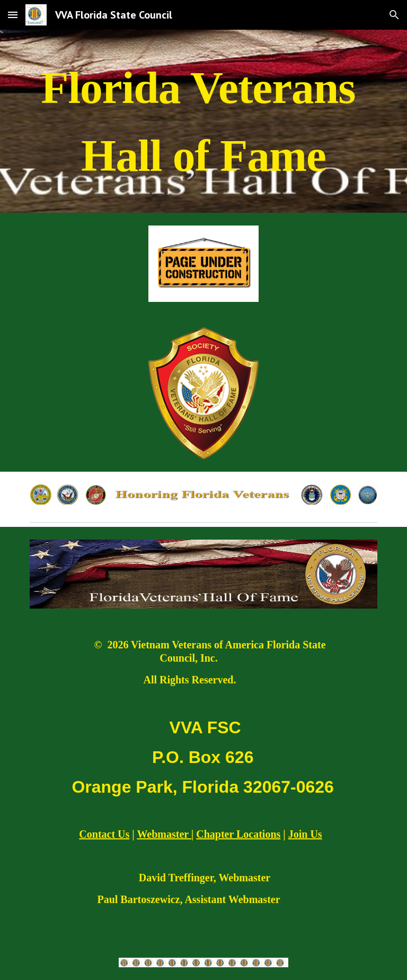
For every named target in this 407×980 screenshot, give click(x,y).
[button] (13, 15)
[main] (203, 121)
